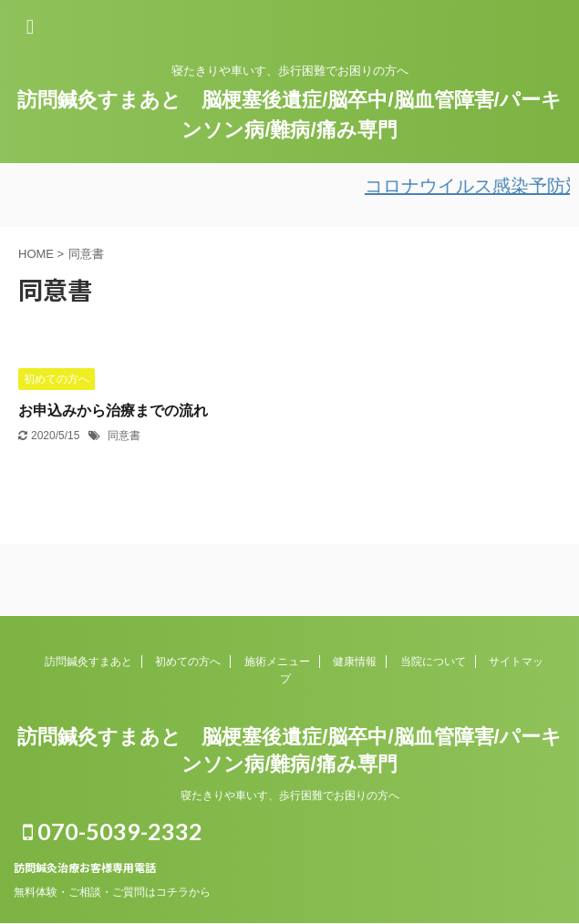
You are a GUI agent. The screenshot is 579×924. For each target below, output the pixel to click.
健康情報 (355, 662)
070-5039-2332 (113, 831)
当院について (433, 662)
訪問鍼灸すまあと (88, 662)
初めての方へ (188, 662)
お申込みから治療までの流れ (113, 411)
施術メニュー (277, 662)
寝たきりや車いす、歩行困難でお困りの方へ (290, 796)
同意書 (124, 436)
